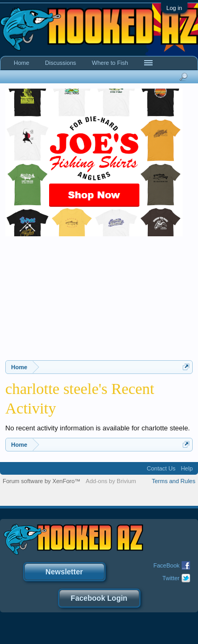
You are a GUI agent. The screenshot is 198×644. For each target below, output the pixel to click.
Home (21, 63)
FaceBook (166, 565)
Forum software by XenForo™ (41, 481)
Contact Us (161, 468)
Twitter (171, 578)
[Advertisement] (99, 302)
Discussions (60, 63)
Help (187, 468)
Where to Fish (110, 63)
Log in (174, 8)
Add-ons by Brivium (111, 481)
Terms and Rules (173, 481)
